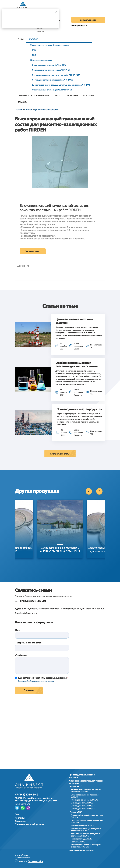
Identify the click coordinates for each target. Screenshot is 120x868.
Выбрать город (36, 22)
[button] (33, 335)
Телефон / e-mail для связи (28, 643)
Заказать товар (33, 251)
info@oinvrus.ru (29, 613)
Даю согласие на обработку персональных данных (43, 678)
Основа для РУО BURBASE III (83, 809)
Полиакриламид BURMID (81, 839)
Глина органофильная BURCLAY (84, 800)
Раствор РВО (76, 812)
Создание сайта (35, 861)
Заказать (22, 102)
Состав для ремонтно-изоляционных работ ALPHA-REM (56, 75)
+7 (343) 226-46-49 (33, 601)
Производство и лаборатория (33, 95)
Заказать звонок (88, 20)
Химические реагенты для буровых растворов (50, 45)
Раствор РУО (76, 786)
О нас (21, 39)
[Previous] (89, 491)
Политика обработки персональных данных (36, 681)
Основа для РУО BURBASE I (82, 803)
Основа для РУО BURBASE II (83, 806)
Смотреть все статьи (60, 454)
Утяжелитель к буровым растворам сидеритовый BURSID (86, 790)
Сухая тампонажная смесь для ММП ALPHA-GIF (52, 90)
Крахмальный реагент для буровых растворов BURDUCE (86, 835)
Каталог (34, 39)
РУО (34, 50)
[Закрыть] (56, 11)
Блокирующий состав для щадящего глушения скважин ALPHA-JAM (61, 85)
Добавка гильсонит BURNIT (83, 826)
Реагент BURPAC (78, 842)
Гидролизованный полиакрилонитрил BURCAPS (87, 822)
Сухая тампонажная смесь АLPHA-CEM (49, 65)
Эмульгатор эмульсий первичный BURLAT (85, 796)
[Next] (99, 491)
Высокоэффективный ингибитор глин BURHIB (87, 816)
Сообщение (21, 655)
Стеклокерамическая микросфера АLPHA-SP (51, 70)
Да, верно (14, 22)
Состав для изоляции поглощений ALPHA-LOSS (52, 80)
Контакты (88, 95)
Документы (72, 95)
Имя (17, 630)
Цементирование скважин (41, 60)
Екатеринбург (78, 25)
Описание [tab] (23, 266)
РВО (34, 55)
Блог (57, 95)
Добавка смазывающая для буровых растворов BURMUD (86, 830)
